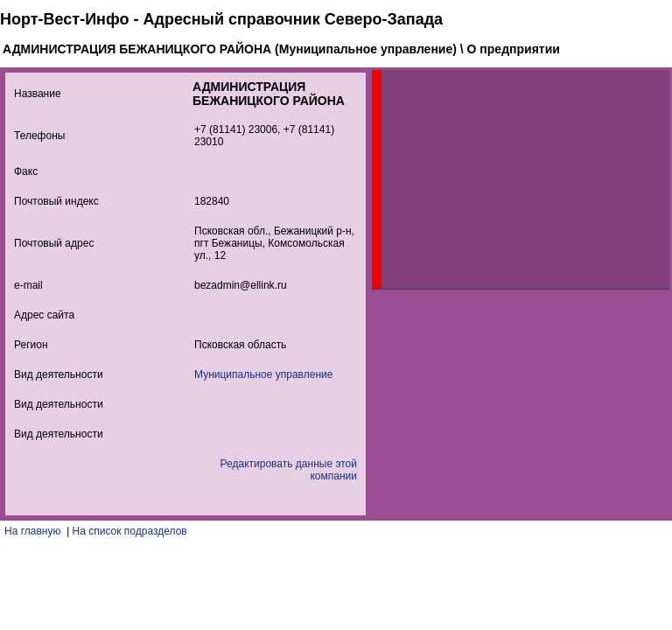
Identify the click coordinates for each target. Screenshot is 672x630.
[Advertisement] (513, 179)
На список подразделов (130, 531)
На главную (32, 531)
